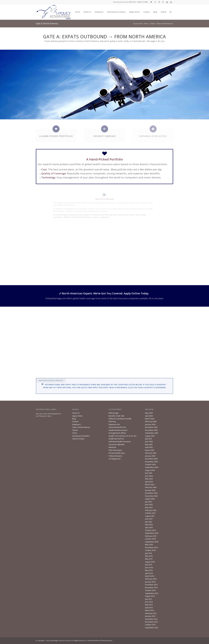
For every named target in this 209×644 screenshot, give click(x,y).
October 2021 (150, 513)
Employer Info (114, 424)
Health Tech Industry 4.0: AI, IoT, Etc (123, 436)
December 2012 (151, 619)
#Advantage (114, 413)
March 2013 (150, 610)
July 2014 (148, 565)
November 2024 (151, 462)
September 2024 (152, 467)
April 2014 (149, 573)
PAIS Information (115, 450)
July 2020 (148, 522)
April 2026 (149, 416)
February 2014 (151, 579)
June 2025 (149, 441)
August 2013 (150, 596)
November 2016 (151, 547)
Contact (147, 12)
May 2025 (149, 444)
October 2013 (150, 590)
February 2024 (151, 487)
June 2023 (149, 504)
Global (163, 12)
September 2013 (152, 593)
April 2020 (149, 527)
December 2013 (151, 585)
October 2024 (150, 464)
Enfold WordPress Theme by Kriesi (100, 640)
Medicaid (112, 447)
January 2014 (150, 582)
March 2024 (150, 484)
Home (78, 12)
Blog (155, 12)
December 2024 (151, 459)
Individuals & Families (116, 12)
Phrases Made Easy (117, 453)
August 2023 (150, 499)
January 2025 (150, 456)
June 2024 (149, 476)
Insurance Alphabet (117, 444)
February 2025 (151, 453)
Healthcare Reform (116, 439)
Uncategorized (115, 459)
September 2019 (152, 533)
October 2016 (150, 550)
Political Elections (115, 456)
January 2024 (150, 490)
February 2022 (151, 510)
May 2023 (149, 507)
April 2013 (149, 608)
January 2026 (150, 424)
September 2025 (152, 433)
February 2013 (151, 613)
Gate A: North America (47, 23)
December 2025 (151, 427)
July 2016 (148, 553)
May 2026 (149, 413)
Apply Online (134, 12)
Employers (99, 12)
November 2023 (151, 496)
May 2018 (149, 545)
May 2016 (149, 556)
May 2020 (149, 525)
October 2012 (150, 625)
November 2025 (151, 430)
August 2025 (150, 436)
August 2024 (150, 470)
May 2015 (149, 559)
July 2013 (148, 599)
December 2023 (151, 493)
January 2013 (150, 616)
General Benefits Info (117, 427)
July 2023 (148, 502)
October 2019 (150, 530)
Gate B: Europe (78, 439)
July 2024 (148, 473)
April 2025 (149, 447)
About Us (87, 12)
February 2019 (151, 536)
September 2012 (152, 628)
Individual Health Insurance (120, 441)
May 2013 (149, 605)
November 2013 (151, 588)
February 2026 (151, 421)
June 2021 (149, 519)
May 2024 (149, 479)
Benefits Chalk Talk (116, 416)
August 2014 (150, 562)
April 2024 (149, 482)
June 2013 (149, 602)
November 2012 (151, 622)
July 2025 (148, 439)
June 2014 (149, 568)
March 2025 (150, 450)
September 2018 (152, 542)
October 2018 (150, 539)
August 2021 (150, 516)
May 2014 (149, 570)
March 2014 (150, 576)
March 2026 (150, 419)
